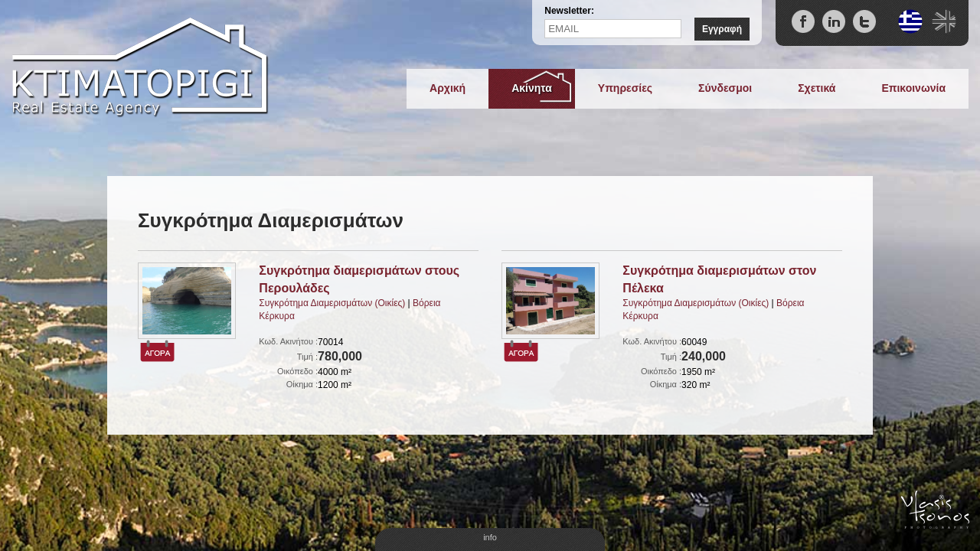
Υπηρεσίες (625, 88)
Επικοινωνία (913, 88)
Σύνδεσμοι (725, 88)
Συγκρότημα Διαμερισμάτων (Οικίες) (332, 303)
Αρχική (448, 88)
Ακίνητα (532, 88)
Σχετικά (817, 88)
